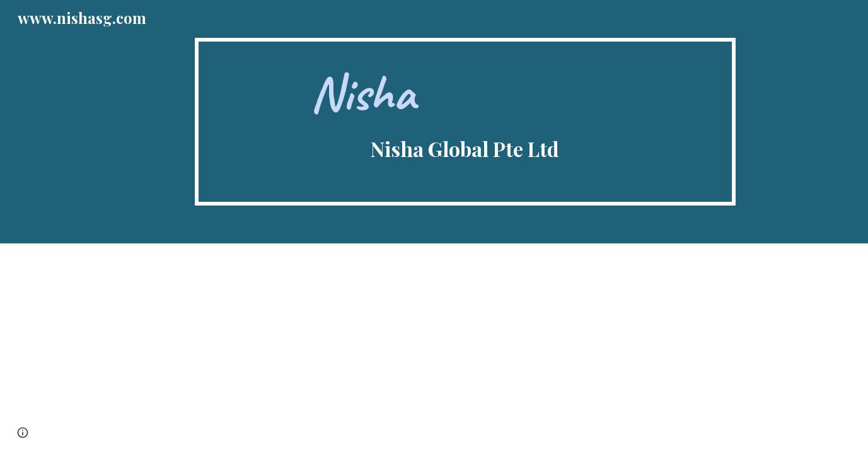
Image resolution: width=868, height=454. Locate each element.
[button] (23, 433)
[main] (465, 122)
